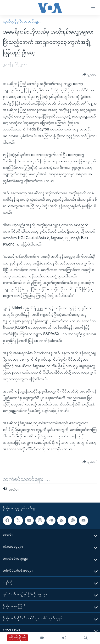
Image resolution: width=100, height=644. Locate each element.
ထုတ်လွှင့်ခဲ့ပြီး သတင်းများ (22, 21)
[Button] (90, 74)
